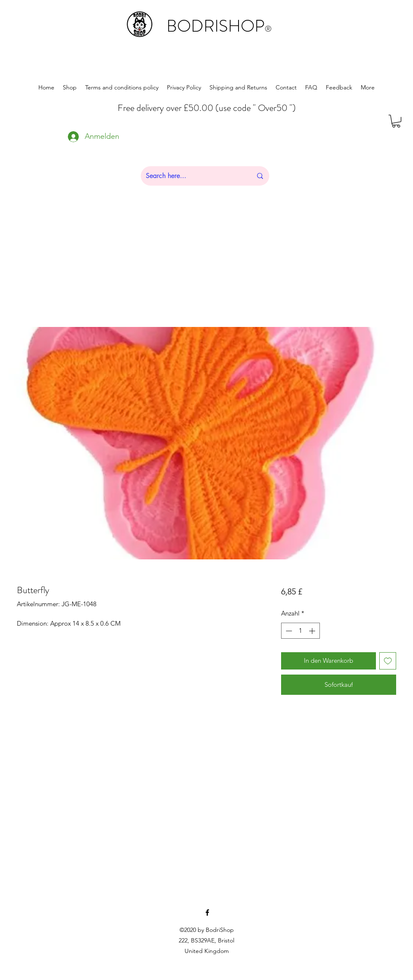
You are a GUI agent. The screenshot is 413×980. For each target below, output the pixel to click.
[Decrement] (288, 631)
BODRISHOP (219, 26)
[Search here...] (193, 176)
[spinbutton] (300, 631)
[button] (396, 121)
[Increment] (313, 631)
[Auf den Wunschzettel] (388, 661)
